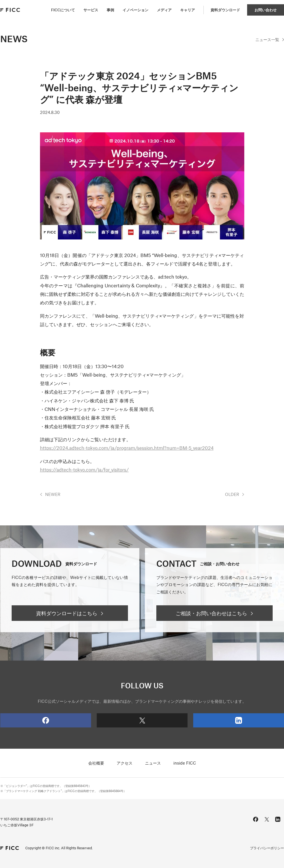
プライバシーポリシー (267, 848)
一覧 (267, 39)
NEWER (53, 494)
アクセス (125, 763)
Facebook (25, 720)
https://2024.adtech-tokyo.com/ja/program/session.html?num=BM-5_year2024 (127, 448)
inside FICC (185, 763)
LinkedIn (218, 720)
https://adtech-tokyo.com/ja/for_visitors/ (84, 470)
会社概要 (96, 763)
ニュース (153, 763)
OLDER (232, 494)
